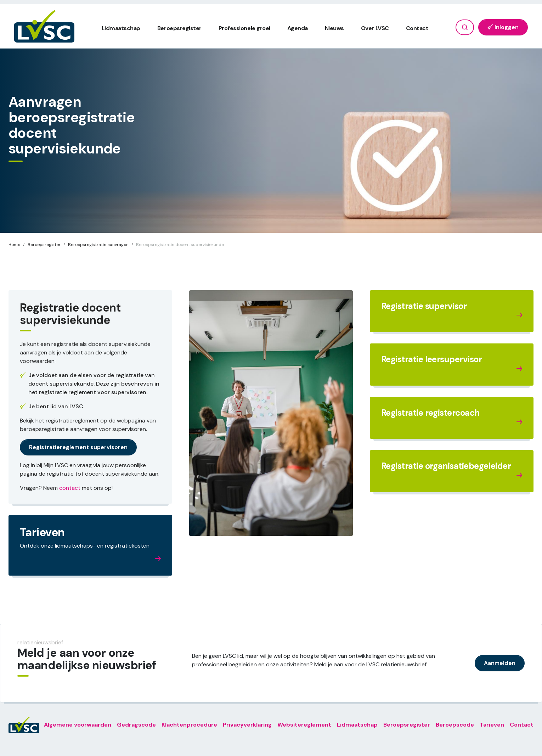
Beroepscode (455, 725)
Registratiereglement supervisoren (78, 447)
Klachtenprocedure (189, 725)
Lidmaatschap (121, 28)
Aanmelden (500, 663)
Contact (417, 28)
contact (70, 488)
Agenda (298, 28)
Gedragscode (136, 725)
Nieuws (334, 28)
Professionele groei (244, 28)
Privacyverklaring (247, 725)
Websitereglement (304, 725)
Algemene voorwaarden (78, 725)
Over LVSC (375, 28)
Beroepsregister (179, 28)
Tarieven (492, 725)
